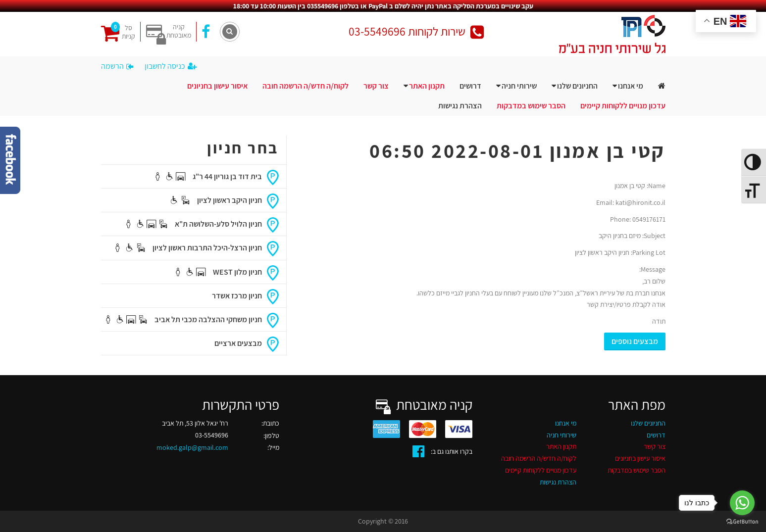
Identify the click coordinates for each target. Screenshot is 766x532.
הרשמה (117, 66)
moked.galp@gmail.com (192, 447)
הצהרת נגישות (460, 106)
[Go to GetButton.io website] (742, 522)
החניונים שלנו (577, 86)
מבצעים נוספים (635, 341)
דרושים (470, 86)
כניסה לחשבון (171, 66)
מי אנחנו (631, 86)
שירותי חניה (519, 86)
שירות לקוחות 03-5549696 (416, 31)
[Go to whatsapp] (742, 503)
